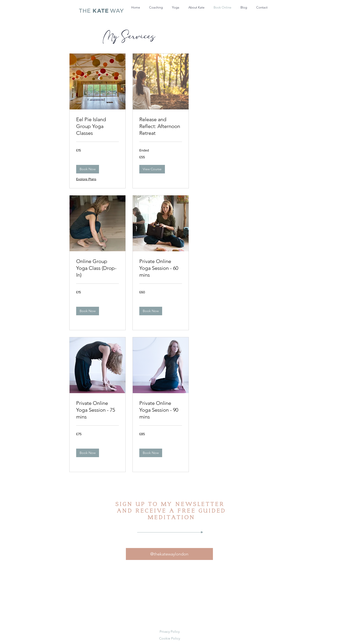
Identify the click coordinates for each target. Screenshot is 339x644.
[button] (88, 169)
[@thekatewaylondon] (169, 554)
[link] (97, 126)
